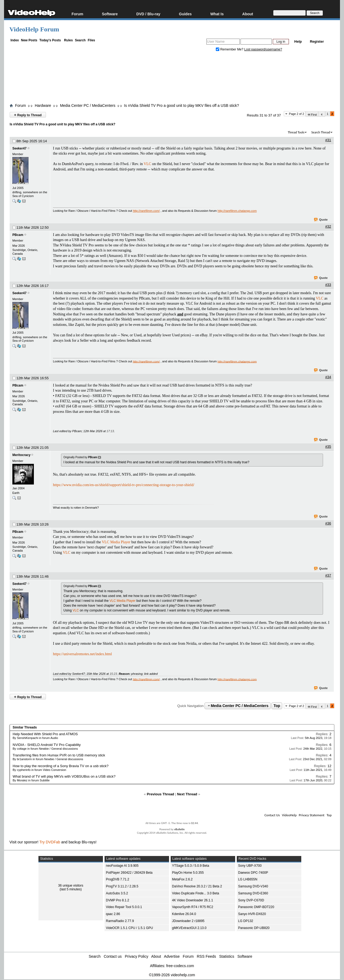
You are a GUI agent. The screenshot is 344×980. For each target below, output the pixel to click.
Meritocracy (21, 455)
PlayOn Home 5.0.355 (188, 873)
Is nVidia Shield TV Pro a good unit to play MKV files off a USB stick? (181, 105)
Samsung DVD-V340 (253, 886)
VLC (148, 164)
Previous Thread (160, 794)
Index (15, 40)
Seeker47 (19, 148)
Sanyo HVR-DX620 (252, 914)
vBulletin (179, 829)
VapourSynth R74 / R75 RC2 (193, 907)
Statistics (227, 956)
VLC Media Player (116, 542)
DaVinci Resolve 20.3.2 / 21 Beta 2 (197, 886)
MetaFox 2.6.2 (182, 879)
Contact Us (272, 815)
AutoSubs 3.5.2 (117, 893)
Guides (185, 14)
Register (317, 41)
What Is (217, 14)
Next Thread (187, 794)
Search (80, 40)
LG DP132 (246, 921)
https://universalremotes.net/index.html (82, 654)
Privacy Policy (137, 956)
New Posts (29, 40)
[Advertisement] (172, 79)
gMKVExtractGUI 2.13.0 (189, 928)
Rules (68, 40)
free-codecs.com (180, 966)
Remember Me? (230, 49)
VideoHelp (289, 815)
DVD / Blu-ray (148, 14)
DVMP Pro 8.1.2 (117, 900)
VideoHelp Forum (34, 29)
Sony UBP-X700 (250, 866)
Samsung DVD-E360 (253, 893)
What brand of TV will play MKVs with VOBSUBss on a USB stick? (64, 776)
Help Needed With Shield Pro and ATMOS (45, 734)
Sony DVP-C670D (251, 900)
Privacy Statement (312, 815)
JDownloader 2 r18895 (188, 921)
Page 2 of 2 (296, 114)
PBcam (18, 235)
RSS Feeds (206, 956)
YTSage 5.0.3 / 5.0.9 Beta (191, 866)
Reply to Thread (28, 115)
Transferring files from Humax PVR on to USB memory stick (59, 755)
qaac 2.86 (113, 914)
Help (298, 41)
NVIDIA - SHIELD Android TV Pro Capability (47, 745)
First (312, 114)
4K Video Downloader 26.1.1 (193, 900)
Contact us (113, 956)
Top (277, 706)
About (248, 14)
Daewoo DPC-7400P (253, 873)
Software (110, 14)
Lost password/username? (263, 49)
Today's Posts (50, 40)
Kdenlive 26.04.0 (184, 914)
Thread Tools (296, 132)
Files (91, 40)
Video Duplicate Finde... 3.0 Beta (196, 893)
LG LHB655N (248, 879)
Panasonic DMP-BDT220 (256, 907)
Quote (321, 220)
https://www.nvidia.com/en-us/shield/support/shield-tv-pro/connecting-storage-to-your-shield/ (124, 485)
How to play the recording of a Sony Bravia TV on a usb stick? (61, 766)
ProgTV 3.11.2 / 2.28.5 (122, 886)
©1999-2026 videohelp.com (172, 975)
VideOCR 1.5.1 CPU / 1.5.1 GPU (129, 928)
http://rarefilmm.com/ (146, 211)
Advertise (172, 956)
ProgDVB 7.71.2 (118, 879)
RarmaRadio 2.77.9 (120, 921)
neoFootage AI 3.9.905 (122, 866)
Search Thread (321, 132)
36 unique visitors (71, 886)
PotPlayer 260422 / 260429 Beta (129, 873)
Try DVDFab (50, 842)
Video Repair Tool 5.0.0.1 (124, 907)
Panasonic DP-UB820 (254, 928)
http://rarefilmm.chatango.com (237, 211)
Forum (77, 14)
